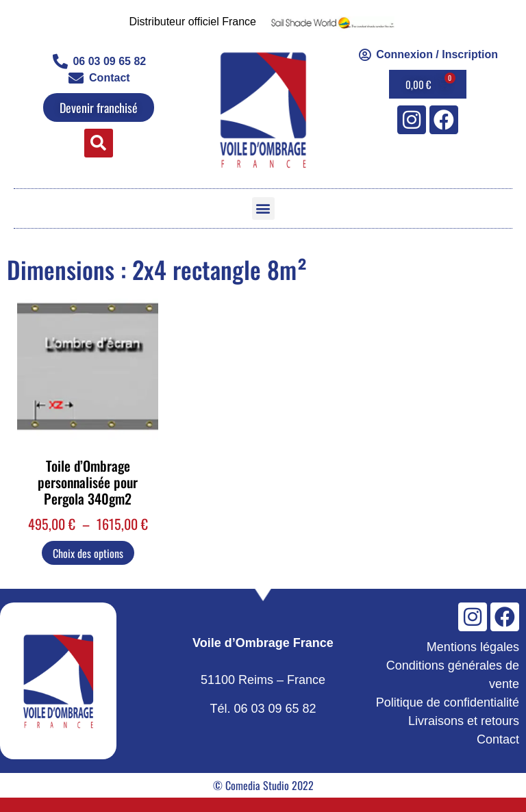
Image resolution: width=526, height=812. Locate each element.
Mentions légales (473, 647)
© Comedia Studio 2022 (263, 785)
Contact (498, 739)
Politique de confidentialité (448, 702)
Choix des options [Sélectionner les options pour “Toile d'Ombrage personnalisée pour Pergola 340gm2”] (88, 553)
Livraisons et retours (464, 721)
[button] (99, 143)
